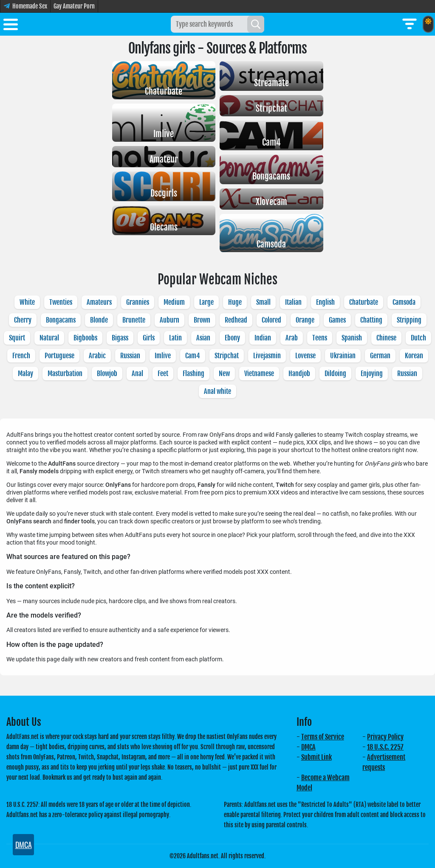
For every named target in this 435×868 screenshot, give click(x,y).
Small (263, 302)
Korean (414, 356)
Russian (130, 356)
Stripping (409, 320)
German (380, 356)
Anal (137, 374)
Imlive (163, 356)
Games (337, 320)
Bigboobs (85, 338)
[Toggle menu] (11, 26)
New (224, 374)
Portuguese (59, 356)
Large (206, 302)
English (325, 302)
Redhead (236, 320)
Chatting (371, 320)
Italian (293, 302)
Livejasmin (267, 356)
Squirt (17, 338)
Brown (202, 320)
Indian (263, 338)
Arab (292, 338)
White (27, 302)
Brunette (134, 320)
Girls (149, 338)
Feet (163, 374)
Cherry (23, 320)
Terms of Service (323, 737)
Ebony (232, 338)
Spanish (352, 338)
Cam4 (193, 356)
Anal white (217, 391)
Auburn (169, 320)
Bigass (120, 338)
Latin (175, 338)
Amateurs (99, 302)
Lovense (305, 356)
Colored (271, 320)
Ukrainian (343, 356)
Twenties (61, 302)
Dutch (418, 338)
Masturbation (65, 374)
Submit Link (316, 757)
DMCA (308, 747)
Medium (174, 302)
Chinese (386, 338)
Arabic (97, 356)
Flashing (193, 374)
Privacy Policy (385, 737)
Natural (49, 338)
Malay (25, 374)
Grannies (138, 302)
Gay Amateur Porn (74, 6)
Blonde (99, 320)
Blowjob (107, 374)
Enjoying (372, 374)
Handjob (299, 374)
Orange (305, 320)
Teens (320, 338)
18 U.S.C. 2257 (385, 747)
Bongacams (61, 320)
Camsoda (404, 302)
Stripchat (227, 356)
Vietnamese (259, 374)
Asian (203, 338)
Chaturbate (364, 302)
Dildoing (335, 374)
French (21, 356)
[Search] (256, 24)
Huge (235, 302)
